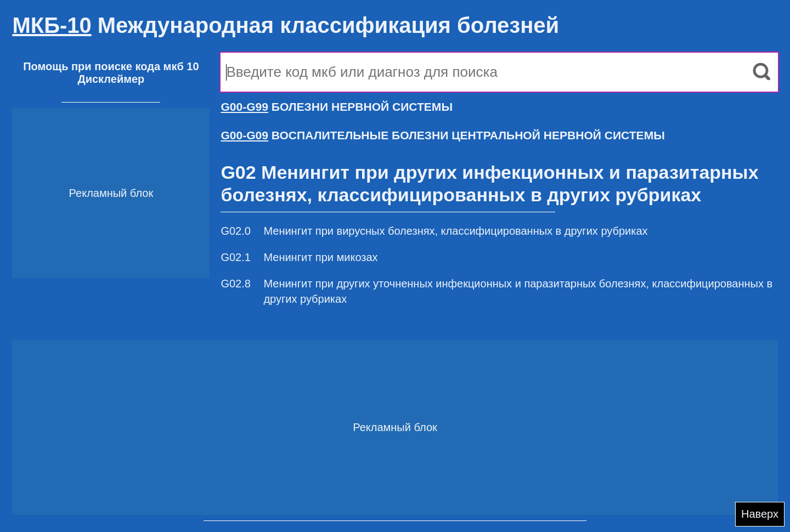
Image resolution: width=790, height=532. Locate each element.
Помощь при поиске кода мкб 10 (111, 66)
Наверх (760, 514)
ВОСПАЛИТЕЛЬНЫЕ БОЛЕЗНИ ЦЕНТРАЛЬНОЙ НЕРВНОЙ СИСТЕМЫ (442, 135)
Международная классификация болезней (286, 25)
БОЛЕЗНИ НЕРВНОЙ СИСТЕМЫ (337, 107)
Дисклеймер (111, 79)
